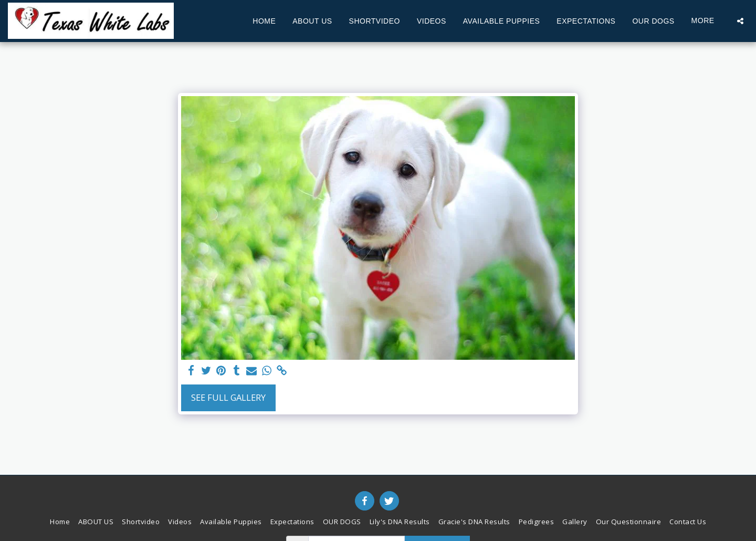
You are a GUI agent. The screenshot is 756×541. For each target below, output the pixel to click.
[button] (740, 21)
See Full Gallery (228, 397)
